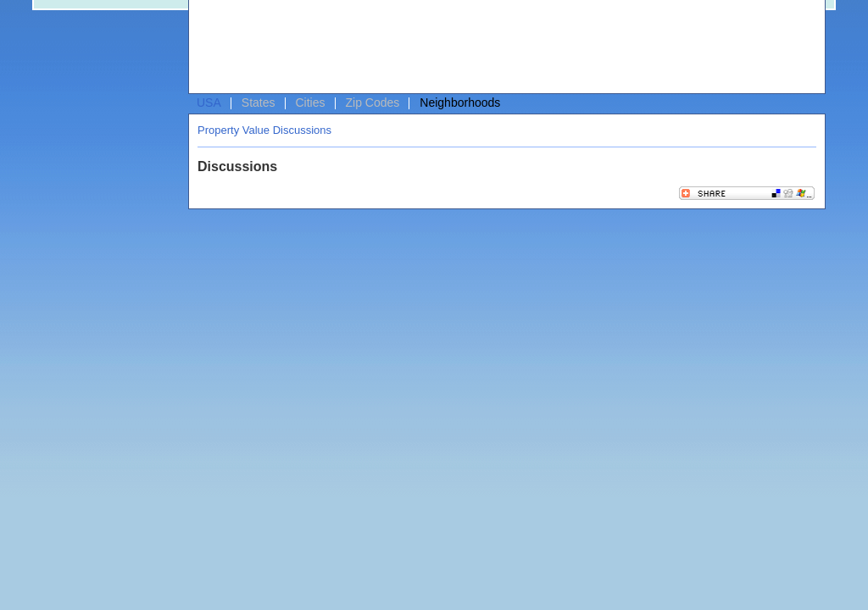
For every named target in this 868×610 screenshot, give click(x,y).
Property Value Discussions (264, 130)
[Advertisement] (503, 47)
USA (209, 103)
